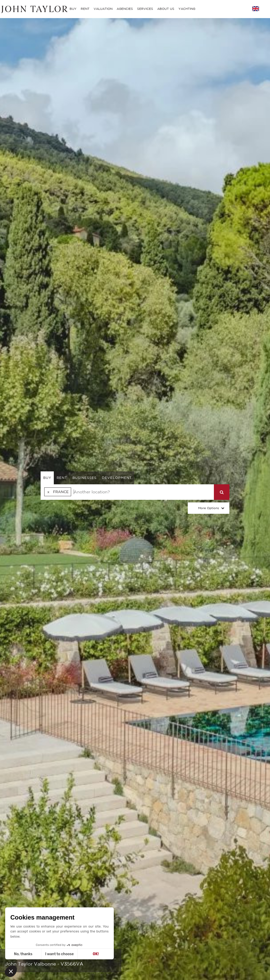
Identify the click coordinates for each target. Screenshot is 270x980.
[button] (11, 971)
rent (62, 478)
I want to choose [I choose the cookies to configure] (59, 954)
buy (47, 478)
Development (117, 478)
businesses (84, 478)
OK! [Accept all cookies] (96, 954)
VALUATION (103, 9)
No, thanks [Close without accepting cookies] (23, 954)
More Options (209, 508)
